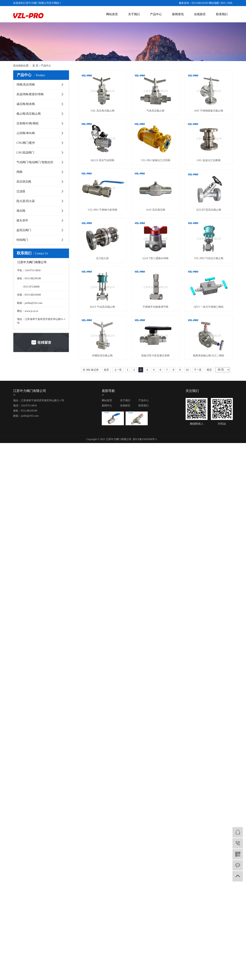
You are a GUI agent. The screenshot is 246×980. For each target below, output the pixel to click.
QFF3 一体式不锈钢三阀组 (208, 307)
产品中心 (156, 14)
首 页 (35, 66)
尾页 (209, 370)
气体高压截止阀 (155, 111)
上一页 (118, 370)
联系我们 (222, 14)
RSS (223, 3)
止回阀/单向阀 (26, 133)
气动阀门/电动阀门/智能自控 (35, 162)
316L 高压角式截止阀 (102, 111)
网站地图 (214, 3)
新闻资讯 (178, 14)
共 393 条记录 (91, 370)
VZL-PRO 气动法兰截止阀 (209, 258)
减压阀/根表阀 (26, 104)
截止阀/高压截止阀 (29, 114)
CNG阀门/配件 (26, 143)
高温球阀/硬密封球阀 (30, 94)
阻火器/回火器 (26, 201)
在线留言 (200, 14)
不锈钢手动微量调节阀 (155, 307)
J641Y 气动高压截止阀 (102, 307)
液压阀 (21, 211)
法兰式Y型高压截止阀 (209, 210)
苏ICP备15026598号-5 (145, 439)
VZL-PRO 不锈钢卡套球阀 (102, 210)
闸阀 (19, 172)
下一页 (198, 370)
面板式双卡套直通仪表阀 (155, 356)
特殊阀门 (22, 240)
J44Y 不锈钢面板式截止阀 (209, 111)
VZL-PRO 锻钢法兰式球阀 (155, 160)
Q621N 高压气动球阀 (102, 160)
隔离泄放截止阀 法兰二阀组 (209, 356)
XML (230, 3)
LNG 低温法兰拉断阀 (208, 160)
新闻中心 (107, 406)
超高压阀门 (24, 230)
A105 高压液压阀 (155, 210)
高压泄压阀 (24, 182)
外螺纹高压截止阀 (102, 356)
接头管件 (22, 220)
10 (187, 370)
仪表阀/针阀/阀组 (28, 123)
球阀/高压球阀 (26, 85)
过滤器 (21, 191)
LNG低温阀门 (25, 152)
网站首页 (112, 14)
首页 (106, 370)
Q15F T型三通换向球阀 (156, 258)
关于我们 (134, 14)
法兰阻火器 (102, 258)
